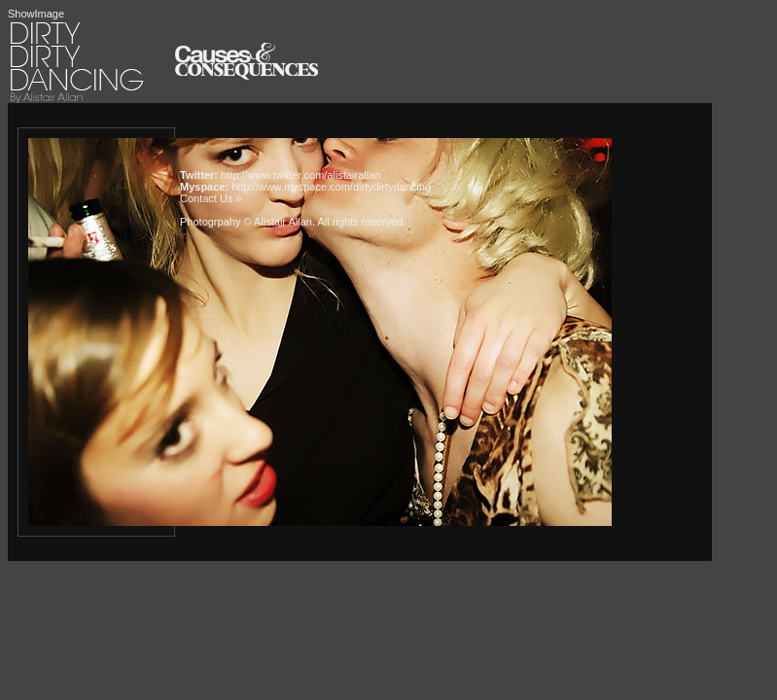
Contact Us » (211, 198)
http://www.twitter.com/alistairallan (300, 175)
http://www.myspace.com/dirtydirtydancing (331, 187)
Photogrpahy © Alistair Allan (246, 222)
